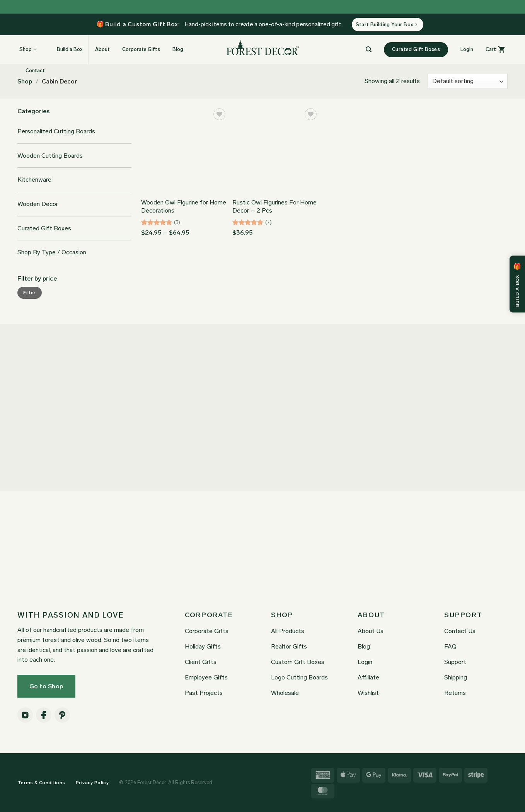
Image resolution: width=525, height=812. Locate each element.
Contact (35, 71)
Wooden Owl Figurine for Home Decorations (184, 206)
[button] (467, 49)
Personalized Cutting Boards (56, 131)
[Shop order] (468, 81)
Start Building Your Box (387, 25)
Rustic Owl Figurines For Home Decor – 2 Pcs (274, 206)
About (102, 49)
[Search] (369, 49)
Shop (25, 81)
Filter (29, 293)
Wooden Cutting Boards (50, 156)
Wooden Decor (38, 204)
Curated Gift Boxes (44, 228)
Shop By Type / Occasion (52, 252)
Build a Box (66, 49)
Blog (178, 49)
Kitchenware (34, 180)
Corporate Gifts (141, 49)
